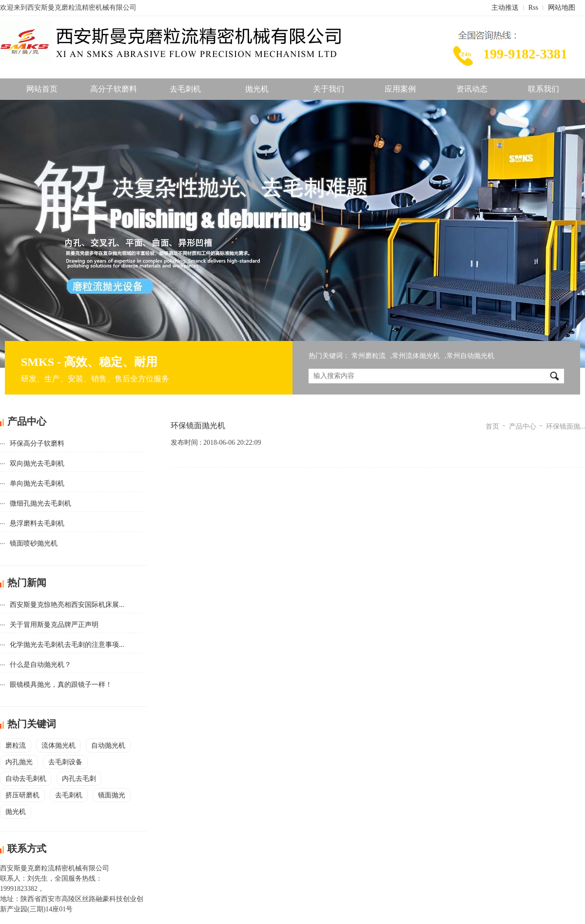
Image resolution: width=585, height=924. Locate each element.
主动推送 (505, 8)
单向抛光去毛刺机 (37, 483)
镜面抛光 (112, 795)
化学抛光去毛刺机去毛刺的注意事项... (67, 645)
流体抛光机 (58, 745)
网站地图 (562, 8)
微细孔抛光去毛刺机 (40, 503)
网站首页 (42, 89)
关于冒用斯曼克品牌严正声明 (54, 625)
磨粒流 (16, 745)
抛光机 (257, 89)
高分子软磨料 (114, 89)
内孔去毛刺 (79, 779)
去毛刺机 (185, 89)
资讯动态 (472, 89)
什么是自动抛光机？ (40, 665)
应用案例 (400, 89)
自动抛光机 (108, 745)
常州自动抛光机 (470, 356)
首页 (492, 426)
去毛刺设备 (65, 762)
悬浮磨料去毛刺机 (37, 523)
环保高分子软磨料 (37, 443)
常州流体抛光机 (416, 356)
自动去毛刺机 (26, 779)
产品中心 (523, 426)
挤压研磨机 (22, 795)
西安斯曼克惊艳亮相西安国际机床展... (67, 605)
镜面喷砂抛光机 (34, 543)
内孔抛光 (19, 762)
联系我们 (544, 89)
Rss (533, 8)
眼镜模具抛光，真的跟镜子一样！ (61, 685)
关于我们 (329, 89)
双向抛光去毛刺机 (37, 463)
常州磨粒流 (369, 356)
